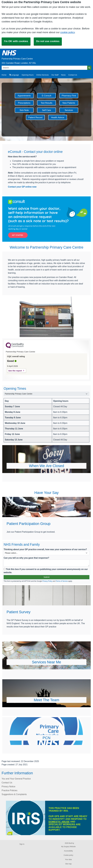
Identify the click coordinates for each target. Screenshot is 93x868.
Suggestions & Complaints (14, 794)
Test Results (47, 103)
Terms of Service (62, 581)
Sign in (22, 844)
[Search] (44, 68)
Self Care (46, 110)
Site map (68, 864)
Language (14, 75)
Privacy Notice (8, 786)
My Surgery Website (68, 847)
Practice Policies (9, 790)
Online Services (43, 75)
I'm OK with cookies (16, 41)
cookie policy (68, 32)
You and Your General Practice (16, 779)
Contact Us (73, 75)
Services (69, 110)
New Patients (69, 103)
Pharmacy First (69, 96)
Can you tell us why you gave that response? (26, 558)
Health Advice (58, 117)
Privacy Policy (47, 581)
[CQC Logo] (15, 348)
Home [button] (4, 75)
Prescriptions (24, 103)
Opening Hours (28, 75)
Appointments (24, 96)
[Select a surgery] (46, 394)
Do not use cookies (48, 41)
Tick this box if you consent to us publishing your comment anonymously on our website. (46, 571)
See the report (15, 371)
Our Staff (55, 75)
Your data (68, 860)
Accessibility (68, 851)
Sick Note (24, 110)
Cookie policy (68, 855)
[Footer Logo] (49, 818)
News (63, 75)
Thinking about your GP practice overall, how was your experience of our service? (45, 549)
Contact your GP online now (22, 187)
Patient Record (35, 117)
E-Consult (46, 96)
